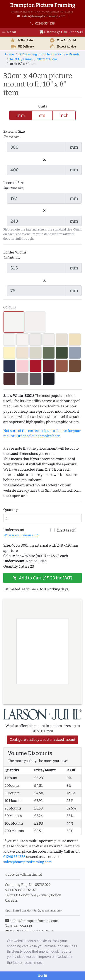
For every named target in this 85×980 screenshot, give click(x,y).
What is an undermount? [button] (21, 535)
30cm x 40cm (47, 59)
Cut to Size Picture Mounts (60, 54)
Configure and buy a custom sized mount (42, 740)
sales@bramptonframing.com (41, 16)
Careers (11, 900)
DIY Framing (28, 54)
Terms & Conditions (21, 895)
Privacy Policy (50, 895)
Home (9, 54)
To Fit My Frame (21, 59)
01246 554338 (42, 24)
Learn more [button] (33, 963)
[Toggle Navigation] (10, 32)
